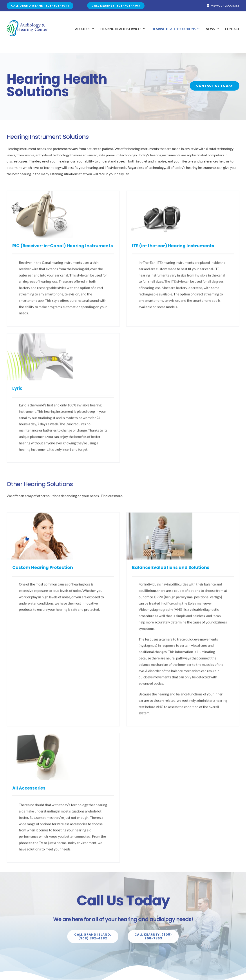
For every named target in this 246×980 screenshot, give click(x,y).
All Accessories (177, 586)
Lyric (166, 259)
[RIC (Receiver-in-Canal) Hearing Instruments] (40, 197)
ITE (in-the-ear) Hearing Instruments (136, 249)
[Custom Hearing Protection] (40, 519)
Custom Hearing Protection (43, 571)
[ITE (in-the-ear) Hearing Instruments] (122, 197)
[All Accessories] (188, 535)
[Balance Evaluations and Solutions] (122, 519)
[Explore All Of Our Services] (93, 940)
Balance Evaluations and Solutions (134, 571)
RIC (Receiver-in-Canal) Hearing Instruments (63, 249)
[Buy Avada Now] (215, 86)
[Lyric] (188, 207)
